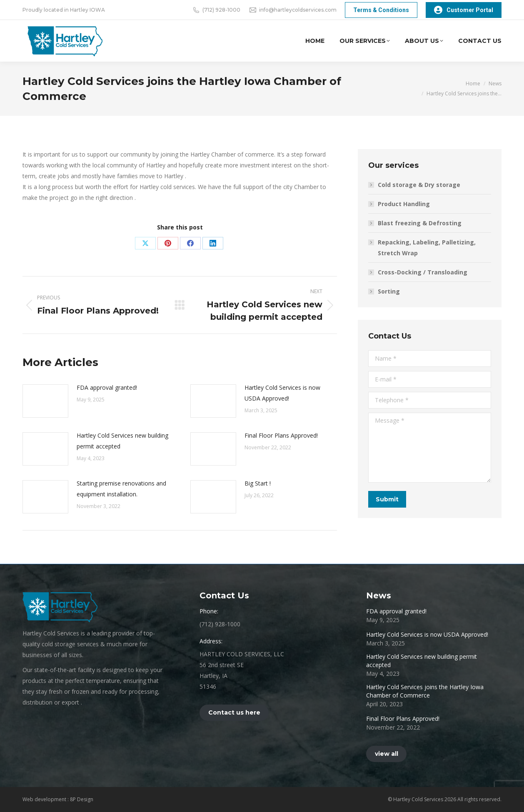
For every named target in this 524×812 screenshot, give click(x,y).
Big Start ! (258, 483)
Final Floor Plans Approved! (281, 435)
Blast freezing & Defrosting (420, 223)
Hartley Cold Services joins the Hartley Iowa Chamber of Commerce (425, 691)
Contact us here (234, 712)
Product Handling (404, 204)
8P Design (82, 799)
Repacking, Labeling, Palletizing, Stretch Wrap (427, 248)
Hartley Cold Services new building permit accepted (122, 441)
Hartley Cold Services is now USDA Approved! (282, 393)
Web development (45, 799)
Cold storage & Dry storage (419, 185)
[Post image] (45, 401)
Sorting (389, 291)
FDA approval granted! (107, 387)
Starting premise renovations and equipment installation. (121, 489)
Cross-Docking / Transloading (423, 272)
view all (387, 754)
